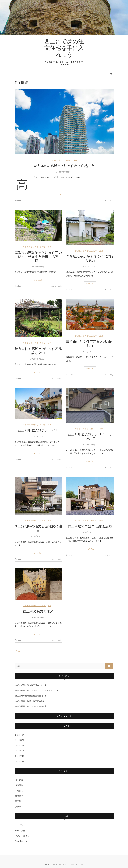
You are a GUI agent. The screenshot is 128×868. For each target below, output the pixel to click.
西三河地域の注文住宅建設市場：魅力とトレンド (37, 690)
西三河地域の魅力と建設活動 (90, 526)
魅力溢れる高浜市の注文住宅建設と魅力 (38, 351)
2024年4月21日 (37, 267)
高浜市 (68, 160)
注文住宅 (61, 160)
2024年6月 (20, 745)
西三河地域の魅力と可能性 (38, 430)
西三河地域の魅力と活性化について (90, 436)
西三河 (42, 425)
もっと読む (64, 194)
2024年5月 (20, 751)
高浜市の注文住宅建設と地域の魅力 (90, 343)
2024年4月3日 (37, 536)
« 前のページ (20, 651)
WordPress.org (22, 841)
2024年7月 (20, 740)
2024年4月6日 (89, 445)
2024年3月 (20, 761)
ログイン (19, 825)
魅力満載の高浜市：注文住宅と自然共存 (64, 166)
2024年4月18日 (89, 266)
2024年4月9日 (37, 436)
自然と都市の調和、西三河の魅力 (30, 701)
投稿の (20, 830)
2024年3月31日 (89, 532)
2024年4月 (20, 756)
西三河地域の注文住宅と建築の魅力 (31, 706)
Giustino (18, 200)
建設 (75, 160)
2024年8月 (20, 735)
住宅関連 (52, 160)
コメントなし (108, 200)
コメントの (22, 836)
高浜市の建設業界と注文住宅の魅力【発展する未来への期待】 (38, 256)
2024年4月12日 (89, 352)
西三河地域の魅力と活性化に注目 (38, 528)
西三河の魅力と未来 (38, 611)
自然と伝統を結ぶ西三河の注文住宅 (31, 685)
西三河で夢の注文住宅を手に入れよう (64, 48)
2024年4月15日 (37, 359)
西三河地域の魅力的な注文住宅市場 (31, 696)
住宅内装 (19, 780)
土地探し (35, 425)
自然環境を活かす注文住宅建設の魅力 (90, 258)
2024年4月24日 (63, 172)
